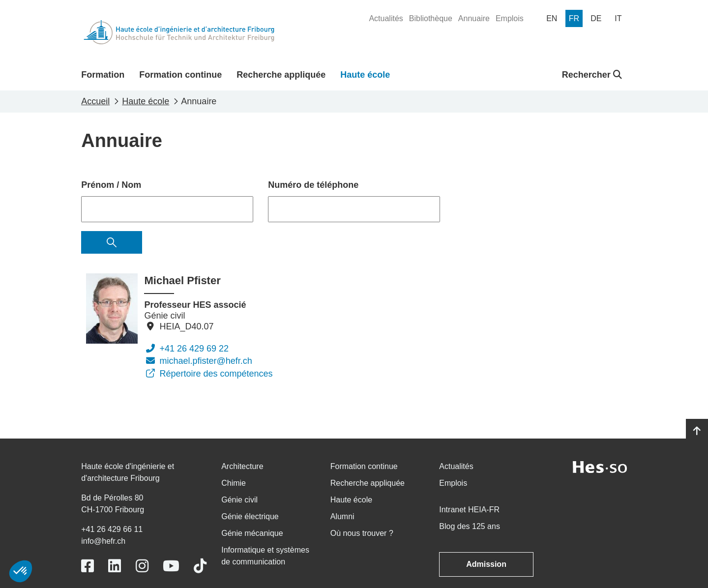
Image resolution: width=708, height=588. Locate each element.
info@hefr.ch (103, 541)
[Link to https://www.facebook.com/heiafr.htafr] (88, 566)
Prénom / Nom (111, 185)
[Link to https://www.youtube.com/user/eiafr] (171, 566)
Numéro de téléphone (313, 185)
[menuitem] (386, 19)
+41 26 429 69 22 (186, 349)
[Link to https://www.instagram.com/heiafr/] (142, 566)
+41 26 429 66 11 (112, 529)
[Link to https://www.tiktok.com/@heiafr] (200, 566)
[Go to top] (697, 431)
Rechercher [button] (592, 75)
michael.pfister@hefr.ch (198, 361)
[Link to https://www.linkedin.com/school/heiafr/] (115, 566)
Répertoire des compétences (208, 374)
